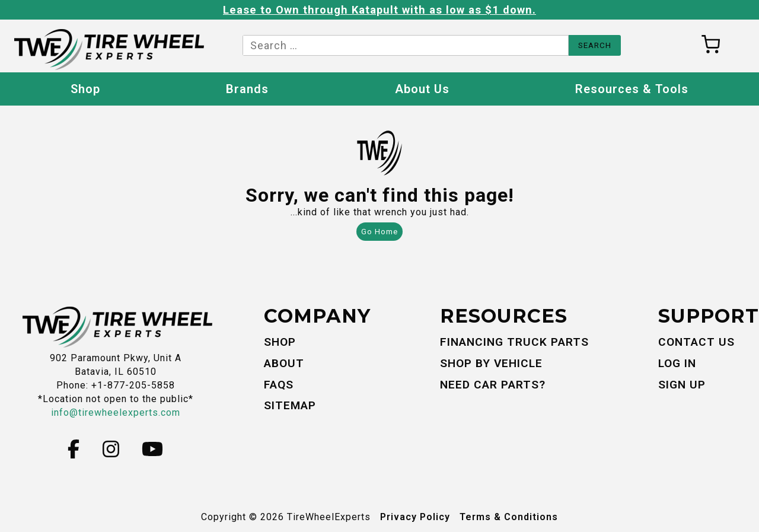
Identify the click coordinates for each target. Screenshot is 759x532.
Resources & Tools (632, 89)
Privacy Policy (415, 517)
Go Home (379, 232)
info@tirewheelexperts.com (116, 412)
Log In (677, 363)
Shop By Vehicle (491, 363)
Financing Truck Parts (514, 342)
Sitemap (290, 405)
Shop (85, 89)
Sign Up (682, 385)
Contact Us (696, 342)
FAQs (279, 385)
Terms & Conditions (509, 517)
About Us (422, 89)
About (284, 363)
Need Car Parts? (493, 385)
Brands (247, 89)
